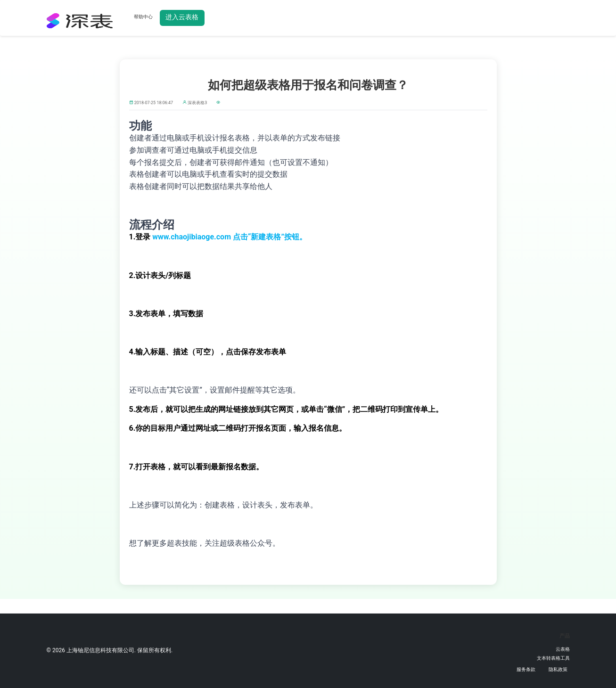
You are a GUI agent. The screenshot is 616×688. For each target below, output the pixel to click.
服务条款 (526, 669)
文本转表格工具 (553, 658)
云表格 (563, 649)
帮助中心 (143, 17)
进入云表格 (182, 17)
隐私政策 (558, 669)
